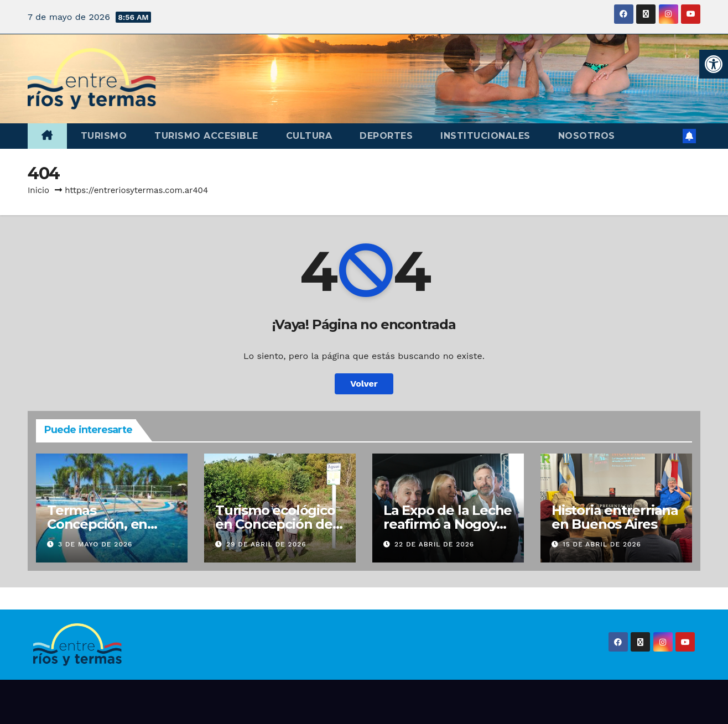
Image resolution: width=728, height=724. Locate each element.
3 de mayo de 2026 (95, 544)
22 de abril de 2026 (434, 544)
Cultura (309, 136)
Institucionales (485, 136)
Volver (364, 384)
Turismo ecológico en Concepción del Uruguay (276, 524)
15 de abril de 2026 (602, 544)
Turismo (104, 136)
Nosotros (587, 136)
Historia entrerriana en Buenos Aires (615, 517)
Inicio (38, 190)
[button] (714, 64)
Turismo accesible (206, 136)
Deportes (386, 136)
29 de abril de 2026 (266, 544)
